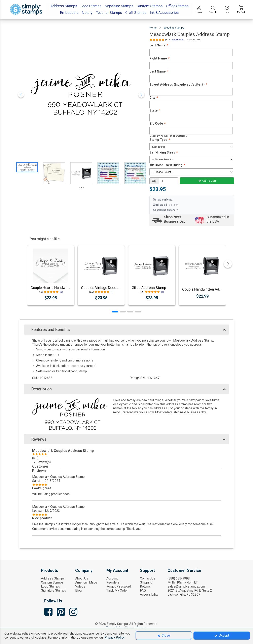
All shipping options (166, 210)
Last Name (159, 71)
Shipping (146, 582)
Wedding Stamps (174, 28)
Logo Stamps (50, 586)
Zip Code (157, 123)
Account (112, 578)
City (153, 98)
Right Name (159, 58)
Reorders (113, 582)
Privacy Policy (115, 637)
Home (153, 28)
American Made (86, 582)
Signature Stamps (53, 590)
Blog (78, 590)
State (155, 110)
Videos (80, 586)
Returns (145, 586)
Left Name (159, 45)
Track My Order (117, 590)
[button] (115, 312)
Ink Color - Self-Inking (167, 165)
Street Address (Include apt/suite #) (178, 84)
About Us (82, 578)
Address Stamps (53, 578)
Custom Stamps (52, 582)
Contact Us (148, 578)
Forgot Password (119, 586)
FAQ (143, 590)
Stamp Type (159, 140)
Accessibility (149, 594)
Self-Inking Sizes (163, 152)
